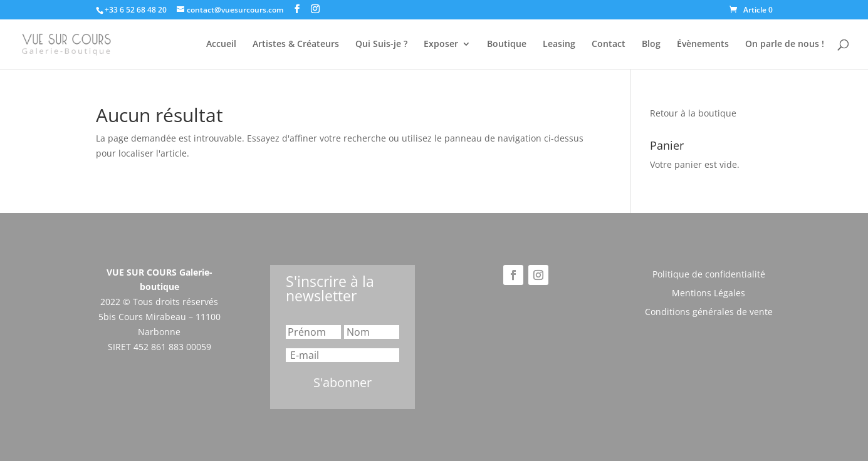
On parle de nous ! (785, 44)
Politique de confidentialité (709, 275)
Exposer (441, 44)
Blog (651, 44)
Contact (609, 44)
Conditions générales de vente (709, 313)
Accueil (221, 44)
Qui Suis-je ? (381, 44)
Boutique (507, 44)
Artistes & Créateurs (296, 44)
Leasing (559, 44)
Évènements (703, 44)
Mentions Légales (709, 294)
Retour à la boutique (693, 113)
